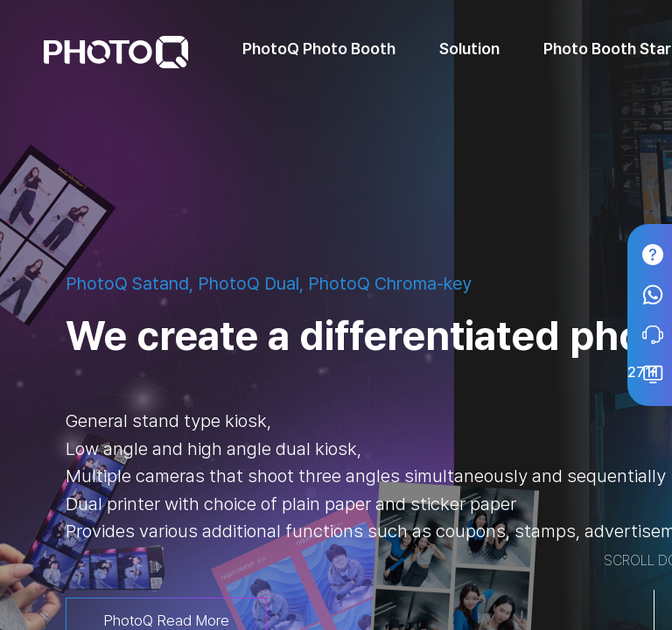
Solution (469, 49)
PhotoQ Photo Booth (319, 49)
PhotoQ (116, 52)
